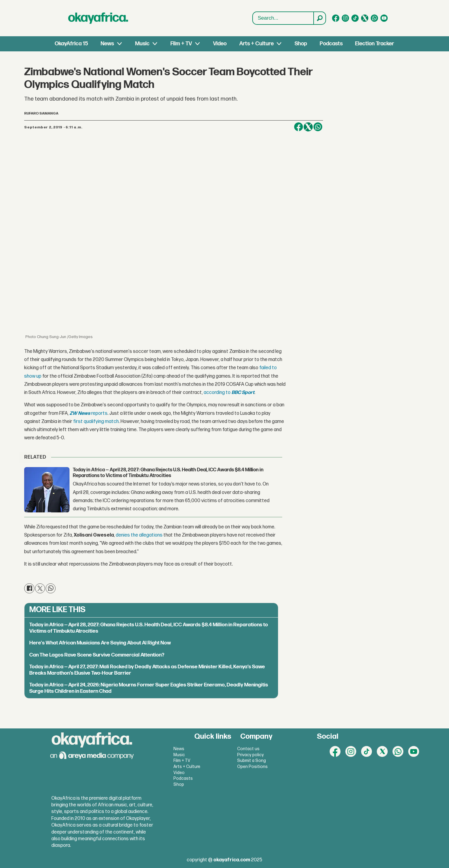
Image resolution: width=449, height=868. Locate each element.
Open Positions (252, 767)
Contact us (248, 749)
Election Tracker (375, 44)
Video (220, 44)
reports (89, 413)
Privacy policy (250, 755)
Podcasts (331, 44)
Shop (301, 44)
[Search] (319, 18)
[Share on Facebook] (299, 127)
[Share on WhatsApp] (318, 127)
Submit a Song (252, 761)
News (107, 44)
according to (217, 393)
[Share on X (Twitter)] (308, 127)
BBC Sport (243, 393)
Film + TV (181, 44)
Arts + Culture (257, 44)
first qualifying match (96, 422)
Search (253, 12)
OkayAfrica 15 (71, 44)
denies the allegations (139, 535)
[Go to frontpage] (98, 18)
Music (142, 44)
